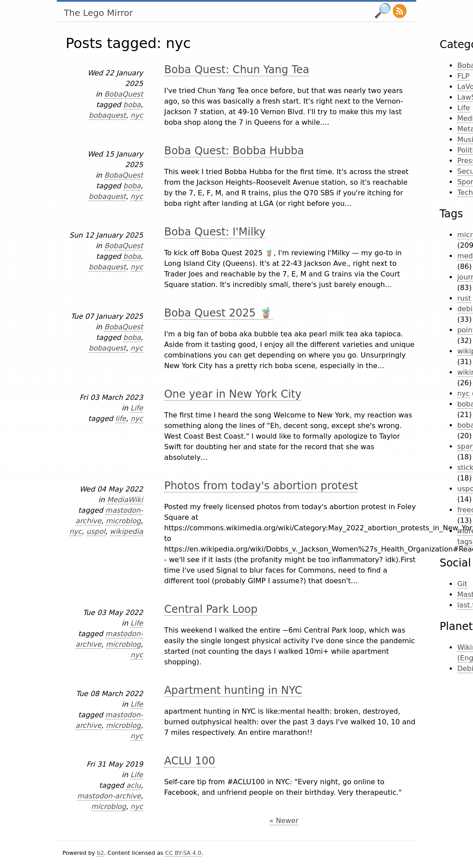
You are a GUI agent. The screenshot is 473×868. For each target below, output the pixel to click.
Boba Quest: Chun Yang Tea (237, 70)
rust (464, 298)
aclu (133, 785)
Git (462, 584)
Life (137, 408)
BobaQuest (124, 94)
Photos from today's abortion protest (261, 486)
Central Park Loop (211, 609)
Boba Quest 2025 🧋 (218, 313)
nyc (137, 115)
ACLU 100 (190, 761)
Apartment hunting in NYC (233, 690)
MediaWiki (125, 500)
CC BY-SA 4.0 (183, 853)
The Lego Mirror (98, 13)
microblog (123, 521)
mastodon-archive (109, 796)
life (121, 419)
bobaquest (107, 115)
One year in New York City (233, 394)
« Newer (284, 821)
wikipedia (126, 531)
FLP (463, 76)
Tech (465, 192)
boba (132, 105)
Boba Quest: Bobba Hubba (234, 151)
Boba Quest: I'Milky (215, 232)
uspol (96, 531)
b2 (100, 853)
